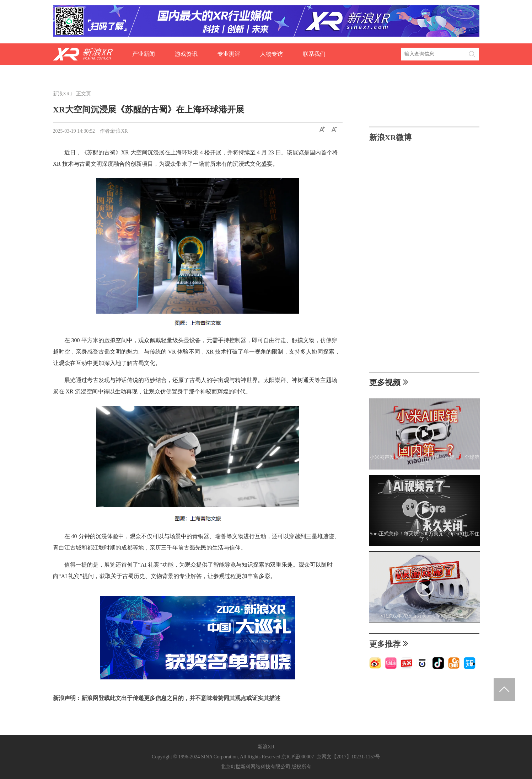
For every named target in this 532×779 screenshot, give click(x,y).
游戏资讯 (186, 54)
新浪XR (61, 94)
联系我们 (314, 54)
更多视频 (389, 383)
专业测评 (229, 54)
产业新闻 (144, 54)
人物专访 (272, 54)
